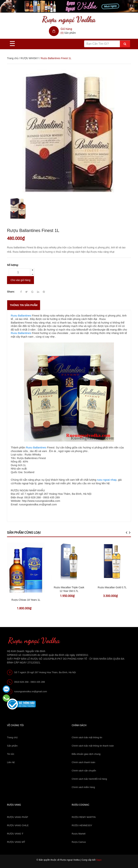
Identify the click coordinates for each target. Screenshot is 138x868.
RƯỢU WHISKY (30, 58)
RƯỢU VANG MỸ (16, 842)
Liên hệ (11, 762)
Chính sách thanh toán (83, 762)
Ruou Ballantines (21, 315)
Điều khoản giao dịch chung (86, 754)
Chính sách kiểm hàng (83, 787)
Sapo (99, 860)
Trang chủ (12, 737)
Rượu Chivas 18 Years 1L (26, 600)
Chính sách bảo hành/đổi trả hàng (89, 779)
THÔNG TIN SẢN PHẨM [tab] (24, 305)
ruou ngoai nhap (107, 480)
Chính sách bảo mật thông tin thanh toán (93, 746)
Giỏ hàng (66, 29)
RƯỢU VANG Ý (15, 834)
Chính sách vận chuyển (84, 771)
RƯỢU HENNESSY (82, 825)
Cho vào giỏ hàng (20, 280)
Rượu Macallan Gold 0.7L (112, 587)
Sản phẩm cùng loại (24, 532)
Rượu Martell (79, 834)
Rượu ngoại (21, 483)
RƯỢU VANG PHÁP (18, 817)
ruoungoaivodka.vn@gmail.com (31, 691)
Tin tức (11, 754)
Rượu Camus (79, 842)
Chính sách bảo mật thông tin (87, 737)
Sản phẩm (12, 746)
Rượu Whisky (33, 454)
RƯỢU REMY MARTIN (84, 817)
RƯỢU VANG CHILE (18, 825)
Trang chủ (13, 58)
